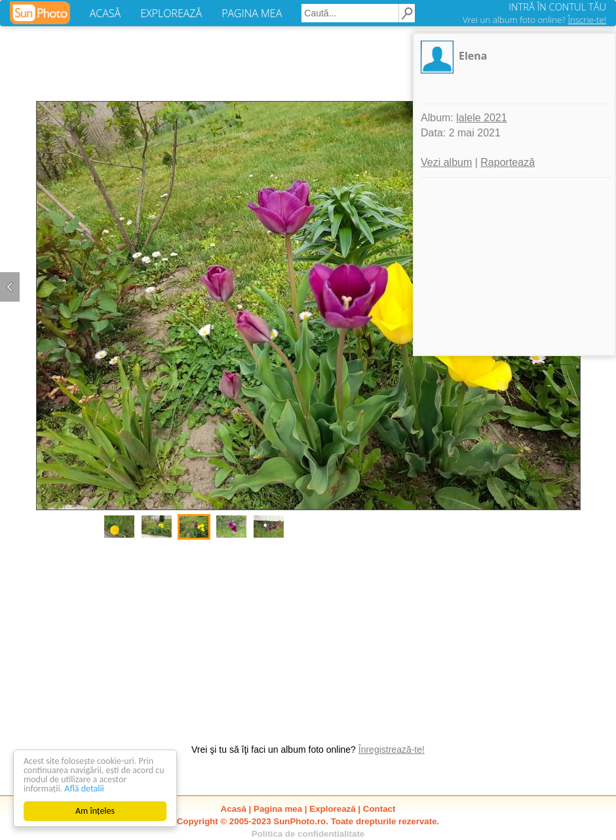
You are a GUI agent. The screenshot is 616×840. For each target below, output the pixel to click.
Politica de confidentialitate (308, 834)
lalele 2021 (481, 118)
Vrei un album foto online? (534, 20)
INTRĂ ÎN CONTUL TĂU (557, 7)
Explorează (332, 809)
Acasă (234, 809)
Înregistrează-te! (392, 750)
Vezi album (446, 162)
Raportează (508, 162)
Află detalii (84, 789)
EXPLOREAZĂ (171, 13)
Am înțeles (95, 811)
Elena (473, 56)
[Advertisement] (308, 635)
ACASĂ (105, 13)
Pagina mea (278, 809)
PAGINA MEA (252, 13)
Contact (379, 809)
